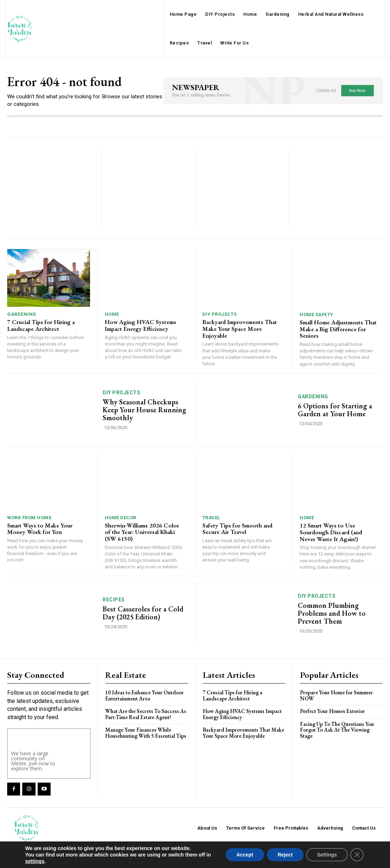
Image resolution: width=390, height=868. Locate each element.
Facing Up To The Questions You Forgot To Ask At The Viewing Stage (337, 730)
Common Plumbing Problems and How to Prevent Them (332, 613)
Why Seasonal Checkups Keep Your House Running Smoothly (144, 410)
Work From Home (29, 518)
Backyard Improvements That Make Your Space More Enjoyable (240, 329)
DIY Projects (220, 314)
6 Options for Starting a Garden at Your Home (335, 410)
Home (112, 314)
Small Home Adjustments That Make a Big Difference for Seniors (338, 329)
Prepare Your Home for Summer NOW (336, 695)
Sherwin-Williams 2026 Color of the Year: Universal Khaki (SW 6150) (142, 532)
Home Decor (121, 518)
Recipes (114, 600)
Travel (211, 518)
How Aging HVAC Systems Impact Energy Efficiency (140, 325)
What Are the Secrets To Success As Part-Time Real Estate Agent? (146, 714)
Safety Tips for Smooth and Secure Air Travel (237, 529)
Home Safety (316, 315)
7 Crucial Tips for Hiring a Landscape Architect (41, 325)
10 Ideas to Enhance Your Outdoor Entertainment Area (144, 695)
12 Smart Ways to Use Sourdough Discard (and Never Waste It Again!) (331, 532)
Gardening (22, 314)
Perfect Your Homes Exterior (332, 711)
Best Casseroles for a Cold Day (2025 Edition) (143, 613)
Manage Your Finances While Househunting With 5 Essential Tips (146, 733)
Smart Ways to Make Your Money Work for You (40, 529)
